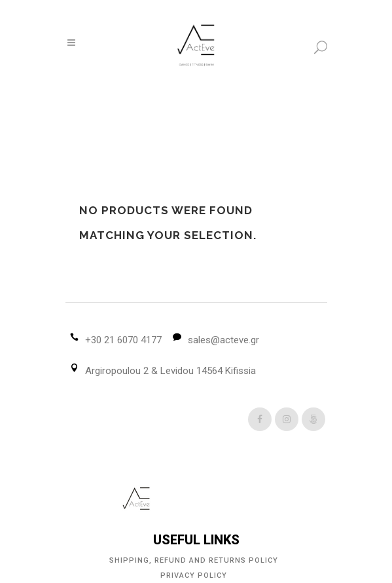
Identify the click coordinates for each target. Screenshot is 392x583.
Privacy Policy (194, 575)
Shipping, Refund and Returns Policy (194, 560)
